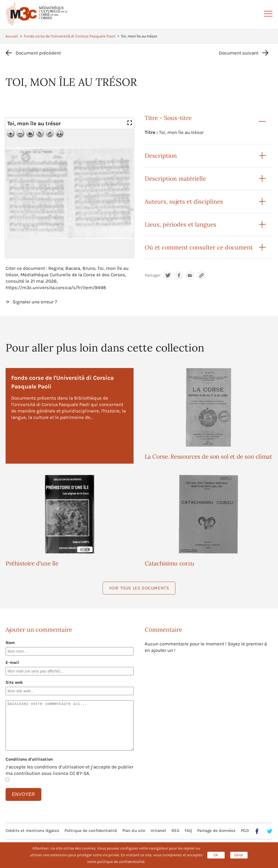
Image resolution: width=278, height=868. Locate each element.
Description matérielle (175, 179)
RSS (175, 831)
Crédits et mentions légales (32, 831)
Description (161, 156)
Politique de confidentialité (91, 831)
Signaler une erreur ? (35, 302)
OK (216, 855)
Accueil (12, 36)
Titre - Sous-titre (168, 118)
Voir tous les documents (139, 588)
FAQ (188, 831)
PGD (245, 831)
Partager (153, 275)
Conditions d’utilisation (29, 759)
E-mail (12, 662)
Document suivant (239, 53)
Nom (10, 643)
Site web (14, 682)
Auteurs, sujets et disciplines (184, 201)
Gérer (239, 855)
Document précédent (38, 53)
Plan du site (134, 831)
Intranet (158, 831)
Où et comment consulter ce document (199, 247)
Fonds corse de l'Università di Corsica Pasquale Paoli (70, 36)
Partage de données (216, 831)
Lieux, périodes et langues (180, 224)
